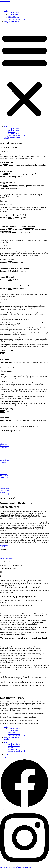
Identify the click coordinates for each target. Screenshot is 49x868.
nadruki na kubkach (14, 13)
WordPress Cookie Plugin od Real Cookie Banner (15, 867)
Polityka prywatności (7, 558)
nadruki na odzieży (14, 14)
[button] (24, 75)
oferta (6, 11)
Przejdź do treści (5, 1)
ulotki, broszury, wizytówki (16, 19)
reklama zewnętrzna (14, 18)
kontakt (6, 23)
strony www (12, 16)
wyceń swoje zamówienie (12, 21)
